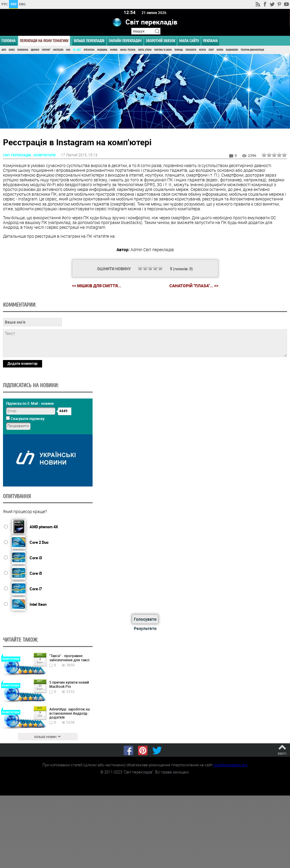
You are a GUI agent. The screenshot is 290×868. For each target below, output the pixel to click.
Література (89, 50)
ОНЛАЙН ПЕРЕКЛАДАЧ (125, 41)
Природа (179, 50)
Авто (4, 50)
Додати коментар (23, 363)
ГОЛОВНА (9, 41)
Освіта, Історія (145, 50)
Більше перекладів (89, 41)
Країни (220, 50)
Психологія (191, 50)
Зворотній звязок (160, 41)
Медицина (102, 50)
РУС (5, 4)
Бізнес (12, 50)
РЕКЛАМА (210, 41)
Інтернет (46, 50)
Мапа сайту (189, 41)
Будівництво (232, 50)
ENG (22, 4)
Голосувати (145, 619)
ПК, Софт (77, 50)
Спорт (211, 50)
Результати (145, 629)
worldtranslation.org (230, 765)
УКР (14, 4)
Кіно (68, 50)
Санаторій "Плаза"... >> (194, 286)
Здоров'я (35, 50)
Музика (114, 50)
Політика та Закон (163, 50)
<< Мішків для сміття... (97, 286)
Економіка (23, 50)
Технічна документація (252, 50)
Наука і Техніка (128, 50)
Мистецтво (58, 50)
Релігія (202, 50)
